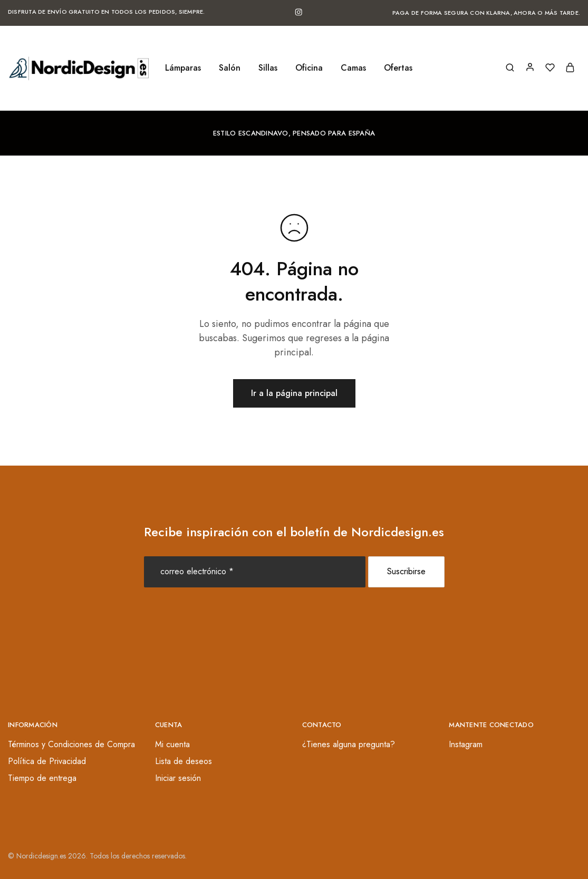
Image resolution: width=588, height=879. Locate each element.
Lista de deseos (184, 761)
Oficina (309, 68)
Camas (353, 68)
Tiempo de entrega (42, 778)
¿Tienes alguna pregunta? (349, 744)
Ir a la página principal (294, 393)
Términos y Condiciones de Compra (71, 744)
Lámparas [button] (183, 68)
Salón (230, 68)
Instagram (466, 744)
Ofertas (398, 68)
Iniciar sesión (178, 778)
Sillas (268, 68)
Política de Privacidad (47, 761)
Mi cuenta (172, 744)
